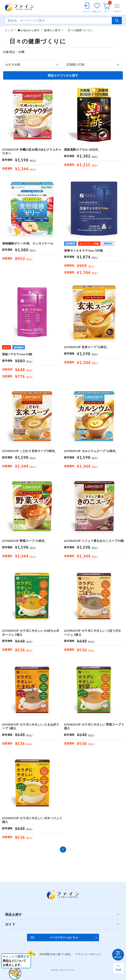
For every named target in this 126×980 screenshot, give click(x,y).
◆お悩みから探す (29, 30)
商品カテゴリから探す (63, 75)
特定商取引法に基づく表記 (55, 954)
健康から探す (52, 30)
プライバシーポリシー (88, 954)
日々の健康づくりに (79, 30)
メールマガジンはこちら (64, 937)
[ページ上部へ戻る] (118, 968)
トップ (9, 30)
